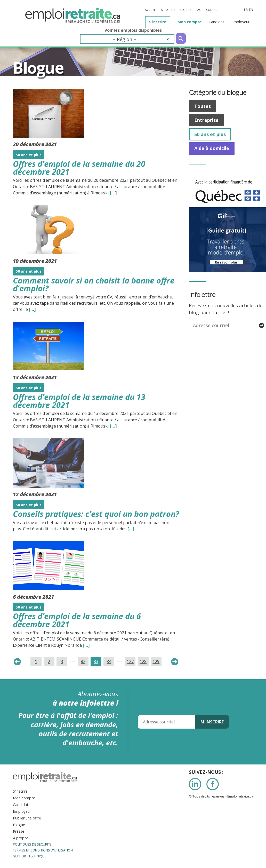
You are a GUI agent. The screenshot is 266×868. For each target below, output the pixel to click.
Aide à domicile (212, 148)
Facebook (213, 784)
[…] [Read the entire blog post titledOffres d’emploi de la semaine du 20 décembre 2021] (113, 193)
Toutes (203, 106)
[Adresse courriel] (166, 722)
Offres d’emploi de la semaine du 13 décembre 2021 (79, 401)
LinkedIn (195, 784)
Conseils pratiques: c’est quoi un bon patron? (96, 514)
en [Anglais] (251, 10)
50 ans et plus (210, 134)
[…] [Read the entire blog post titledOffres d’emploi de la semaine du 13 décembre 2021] (113, 426)
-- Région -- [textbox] (141, 39)
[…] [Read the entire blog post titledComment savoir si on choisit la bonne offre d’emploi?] (32, 309)
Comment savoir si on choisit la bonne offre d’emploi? (94, 284)
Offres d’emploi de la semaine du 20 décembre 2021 (79, 168)
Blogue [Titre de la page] (38, 68)
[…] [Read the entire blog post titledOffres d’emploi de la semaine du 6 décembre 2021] (86, 645)
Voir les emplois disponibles (133, 30)
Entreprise (206, 120)
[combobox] (127, 39)
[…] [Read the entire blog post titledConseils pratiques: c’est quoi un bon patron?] (131, 529)
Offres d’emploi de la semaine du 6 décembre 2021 (77, 620)
